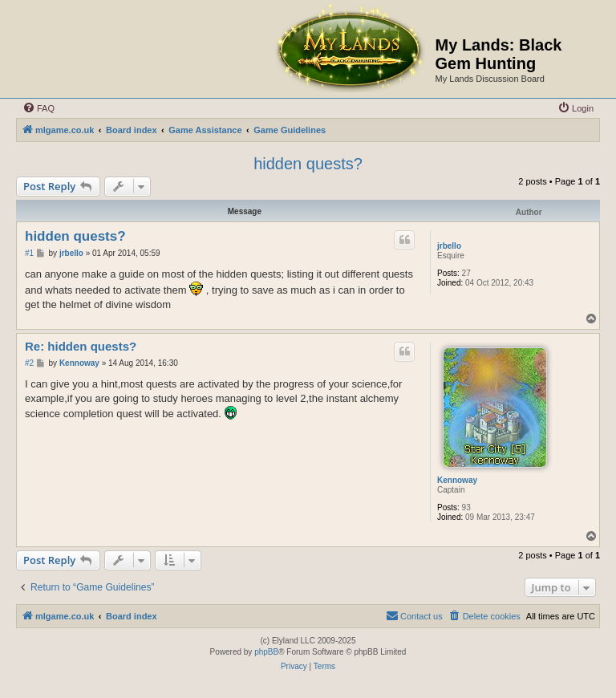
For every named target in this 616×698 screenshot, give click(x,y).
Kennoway (457, 480)
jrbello (449, 246)
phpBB (266, 652)
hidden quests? (308, 164)
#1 (29, 253)
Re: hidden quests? (81, 346)
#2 (29, 363)
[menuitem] (38, 108)
